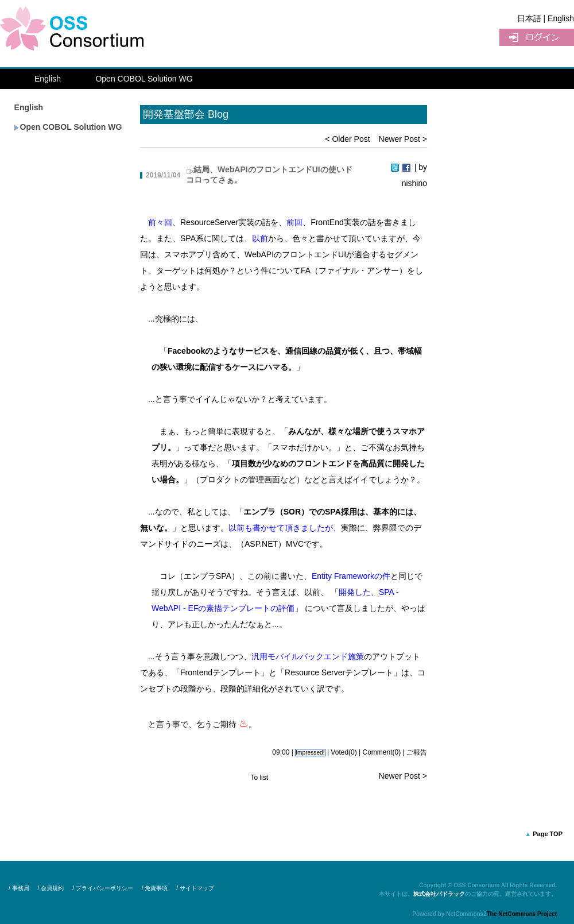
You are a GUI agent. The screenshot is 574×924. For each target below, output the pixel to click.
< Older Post (347, 139)
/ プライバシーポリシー (103, 888)
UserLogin (537, 37)
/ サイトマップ (195, 888)
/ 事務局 (19, 888)
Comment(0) (382, 752)
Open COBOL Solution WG (144, 79)
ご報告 (417, 752)
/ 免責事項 (155, 888)
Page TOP (548, 834)
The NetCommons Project (522, 914)
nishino (414, 183)
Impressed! (310, 753)
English (48, 79)
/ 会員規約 (51, 888)
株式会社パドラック (439, 894)
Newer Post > (403, 139)
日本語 (529, 18)
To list (259, 778)
